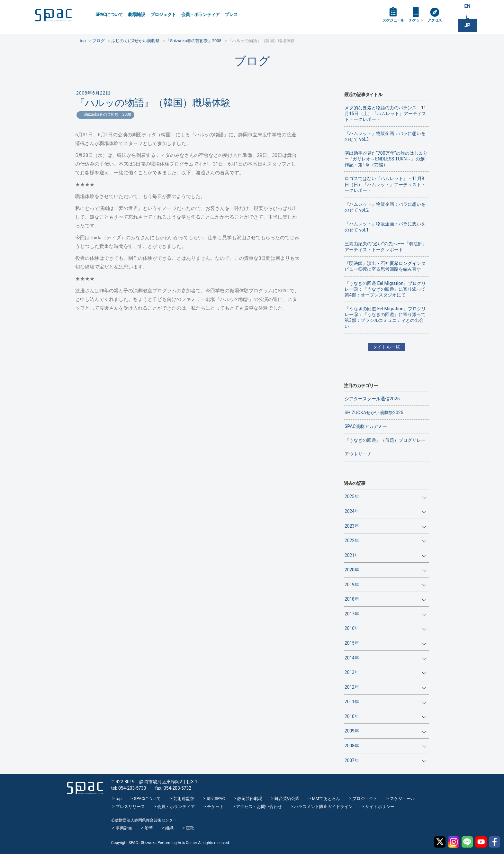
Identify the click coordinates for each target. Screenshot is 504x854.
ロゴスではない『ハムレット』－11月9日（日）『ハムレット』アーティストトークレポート (385, 184)
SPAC (61, 16)
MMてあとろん (326, 799)
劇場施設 (136, 14)
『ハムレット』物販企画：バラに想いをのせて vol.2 (385, 207)
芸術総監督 (184, 799)
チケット (420, 23)
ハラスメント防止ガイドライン (323, 807)
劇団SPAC (216, 799)
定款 (190, 828)
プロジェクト (163, 14)
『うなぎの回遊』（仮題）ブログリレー (385, 440)
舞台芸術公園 (287, 799)
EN (467, 7)
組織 (169, 828)
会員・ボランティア (201, 14)
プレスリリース (130, 807)
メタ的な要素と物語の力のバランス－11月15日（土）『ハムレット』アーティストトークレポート (385, 114)
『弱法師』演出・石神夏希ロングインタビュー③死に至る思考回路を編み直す (385, 266)
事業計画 (124, 828)
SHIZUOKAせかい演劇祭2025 (374, 413)
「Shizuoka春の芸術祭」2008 (105, 114)
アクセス (441, 23)
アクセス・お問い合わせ (259, 807)
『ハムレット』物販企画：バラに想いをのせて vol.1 (385, 227)
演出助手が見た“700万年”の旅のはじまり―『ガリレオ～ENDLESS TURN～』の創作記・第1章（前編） (386, 159)
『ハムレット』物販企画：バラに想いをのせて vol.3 (385, 136)
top (119, 799)
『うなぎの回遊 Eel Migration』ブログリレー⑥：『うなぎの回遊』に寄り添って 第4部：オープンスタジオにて (385, 289)
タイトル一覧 (386, 347)
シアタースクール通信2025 (372, 399)
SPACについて (109, 14)
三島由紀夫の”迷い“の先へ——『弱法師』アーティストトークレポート (386, 247)
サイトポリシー (380, 807)
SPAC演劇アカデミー (366, 426)
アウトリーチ (358, 454)
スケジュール (395, 23)
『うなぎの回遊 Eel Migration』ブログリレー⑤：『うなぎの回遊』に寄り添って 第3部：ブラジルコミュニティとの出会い (385, 318)
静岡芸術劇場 (250, 799)
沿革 (149, 828)
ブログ (252, 61)
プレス (231, 14)
